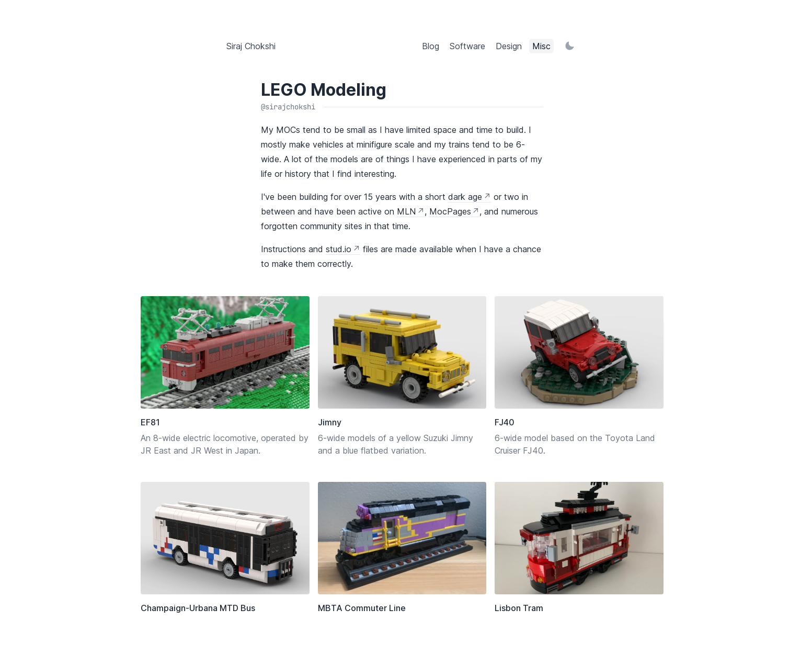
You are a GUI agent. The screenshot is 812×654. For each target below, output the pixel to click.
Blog (431, 46)
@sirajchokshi (288, 107)
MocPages (450, 211)
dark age (465, 197)
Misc (541, 46)
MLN (406, 211)
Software (467, 46)
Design (509, 46)
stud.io (339, 249)
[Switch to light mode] (569, 46)
